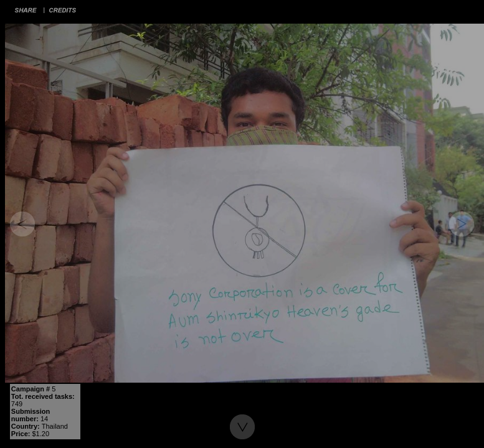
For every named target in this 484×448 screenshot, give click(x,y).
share (26, 10)
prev (22, 224)
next (462, 224)
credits (63, 10)
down (242, 427)
